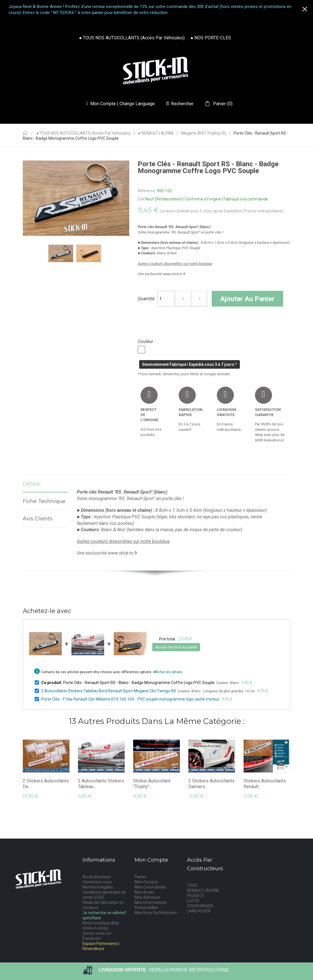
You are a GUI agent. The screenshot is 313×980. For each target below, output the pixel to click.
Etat (141, 199)
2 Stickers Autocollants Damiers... (211, 784)
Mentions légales (98, 887)
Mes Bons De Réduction (156, 913)
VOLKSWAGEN (200, 906)
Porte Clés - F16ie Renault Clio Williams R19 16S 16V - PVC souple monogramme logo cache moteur (130, 699)
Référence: (147, 191)
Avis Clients (38, 519)
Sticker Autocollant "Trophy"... (152, 784)
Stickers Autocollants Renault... (265, 784)
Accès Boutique (97, 877)
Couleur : (147, 341)
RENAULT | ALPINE (203, 890)
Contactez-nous (97, 882)
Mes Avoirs (145, 892)
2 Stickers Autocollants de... (46, 784)
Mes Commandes (151, 887)
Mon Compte (146, 882)
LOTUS (193, 901)
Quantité (146, 299)
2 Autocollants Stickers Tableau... (101, 784)
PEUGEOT (196, 896)
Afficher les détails (168, 672)
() (222, 104)
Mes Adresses (147, 897)
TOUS (192, 885)
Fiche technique (46, 501)
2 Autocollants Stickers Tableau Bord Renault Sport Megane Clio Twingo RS (109, 691)
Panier (140, 877)
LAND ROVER (199, 911)
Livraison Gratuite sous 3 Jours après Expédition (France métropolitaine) (222, 211)
